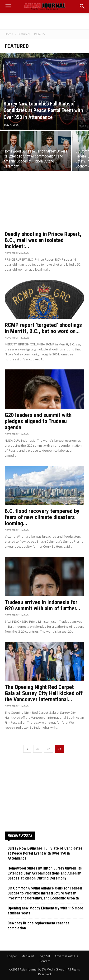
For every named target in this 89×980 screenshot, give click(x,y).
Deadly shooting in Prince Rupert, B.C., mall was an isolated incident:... (43, 240)
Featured (24, 34)
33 (38, 749)
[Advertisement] (45, 21)
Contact (45, 961)
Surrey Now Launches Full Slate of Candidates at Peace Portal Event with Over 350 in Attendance (45, 853)
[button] (82, 6)
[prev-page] (27, 749)
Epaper (12, 956)
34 (49, 749)
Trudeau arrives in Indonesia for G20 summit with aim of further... (42, 605)
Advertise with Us (66, 956)
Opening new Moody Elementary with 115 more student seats (45, 911)
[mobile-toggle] (8, 6)
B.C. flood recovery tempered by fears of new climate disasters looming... (42, 517)
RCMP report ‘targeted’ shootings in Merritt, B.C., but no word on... (43, 328)
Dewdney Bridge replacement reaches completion (39, 926)
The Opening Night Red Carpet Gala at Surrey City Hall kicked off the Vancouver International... (44, 693)
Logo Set (44, 956)
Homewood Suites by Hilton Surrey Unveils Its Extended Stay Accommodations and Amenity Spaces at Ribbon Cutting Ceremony (45, 873)
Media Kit (28, 956)
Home (9, 34)
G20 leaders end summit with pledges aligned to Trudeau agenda (38, 421)
